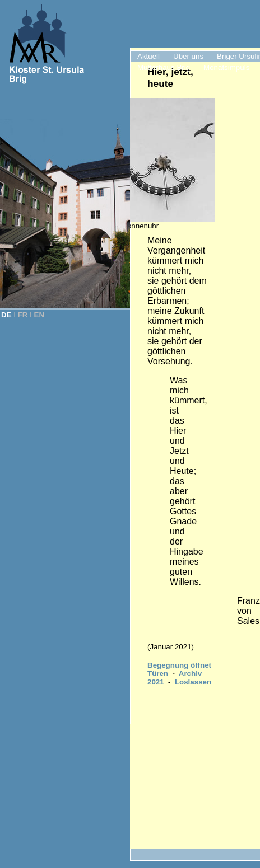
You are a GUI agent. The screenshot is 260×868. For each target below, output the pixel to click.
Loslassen (193, 682)
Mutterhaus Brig (164, 67)
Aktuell (148, 56)
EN (40, 315)
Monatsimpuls (226, 67)
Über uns (188, 56)
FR (23, 315)
